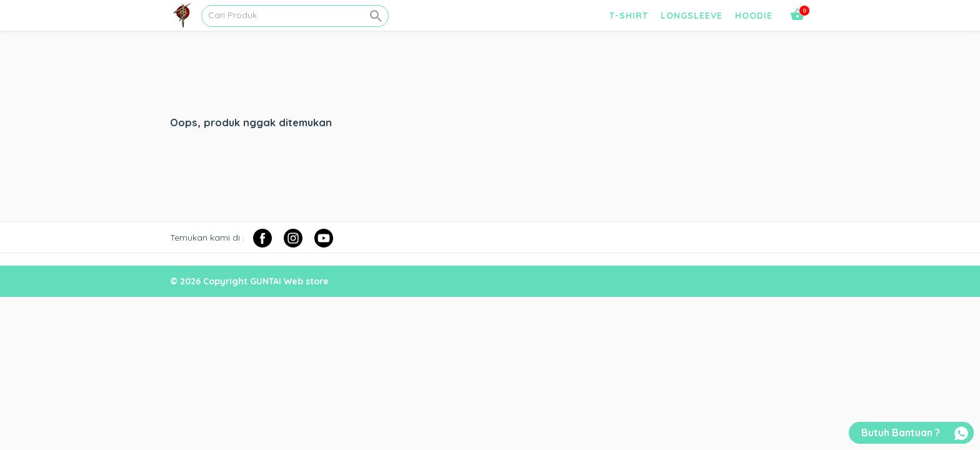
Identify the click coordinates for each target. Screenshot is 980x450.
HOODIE (754, 16)
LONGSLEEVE (692, 16)
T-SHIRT (629, 16)
